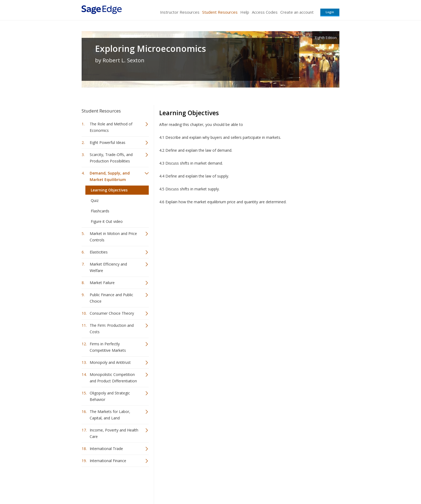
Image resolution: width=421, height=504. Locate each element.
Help (245, 12)
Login (330, 12)
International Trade (106, 449)
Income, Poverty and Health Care (114, 433)
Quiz (95, 200)
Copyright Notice (274, 484)
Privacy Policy (304, 484)
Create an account (297, 12)
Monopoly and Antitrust (110, 362)
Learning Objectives (109, 190)
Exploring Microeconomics (150, 49)
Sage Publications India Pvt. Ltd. (159, 484)
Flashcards (100, 211)
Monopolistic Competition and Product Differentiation (113, 378)
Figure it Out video (107, 221)
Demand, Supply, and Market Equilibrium (110, 176)
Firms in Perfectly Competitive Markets (108, 347)
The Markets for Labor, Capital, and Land (110, 415)
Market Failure (102, 283)
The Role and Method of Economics (111, 127)
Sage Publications (112, 484)
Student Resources (220, 12)
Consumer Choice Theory (112, 313)
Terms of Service (241, 484)
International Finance (108, 461)
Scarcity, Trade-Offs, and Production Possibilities (111, 158)
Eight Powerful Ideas (108, 142)
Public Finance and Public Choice (111, 298)
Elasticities (99, 252)
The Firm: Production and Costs (112, 329)
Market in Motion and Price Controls (113, 237)
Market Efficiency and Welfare (108, 267)
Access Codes (265, 12)
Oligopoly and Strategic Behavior (110, 396)
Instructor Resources (180, 12)
